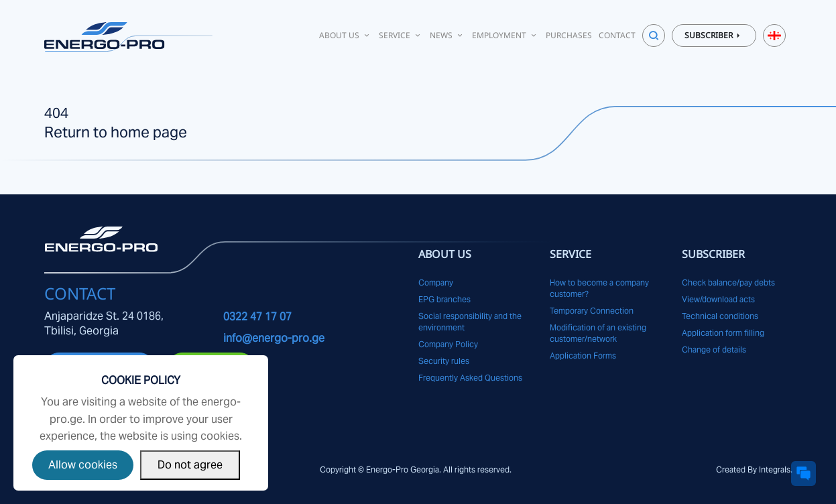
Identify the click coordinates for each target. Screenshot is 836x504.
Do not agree (190, 465)
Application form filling (723, 333)
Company (436, 282)
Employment (505, 35)
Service (401, 35)
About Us (346, 35)
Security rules (444, 361)
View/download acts (718, 299)
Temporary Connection (592, 311)
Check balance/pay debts (728, 282)
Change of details (714, 350)
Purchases (569, 35)
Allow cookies (83, 465)
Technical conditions (720, 316)
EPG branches (444, 299)
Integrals (775, 469)
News (447, 35)
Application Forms (583, 356)
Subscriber (714, 36)
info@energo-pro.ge (274, 338)
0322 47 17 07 (257, 317)
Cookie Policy (141, 380)
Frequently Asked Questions (470, 378)
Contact (617, 35)
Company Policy (448, 344)
